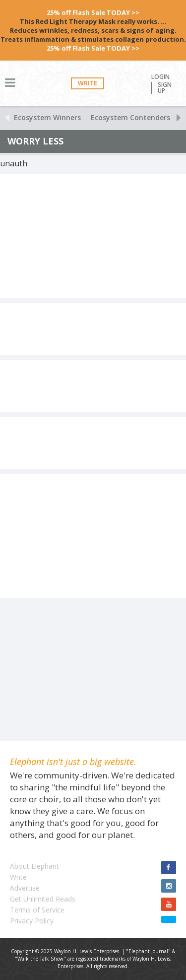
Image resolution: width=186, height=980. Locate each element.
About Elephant (34, 866)
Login (160, 77)
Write (88, 83)
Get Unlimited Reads (43, 899)
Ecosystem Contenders (130, 117)
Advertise (25, 888)
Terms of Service (37, 910)
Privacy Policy (32, 921)
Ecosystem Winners (47, 117)
